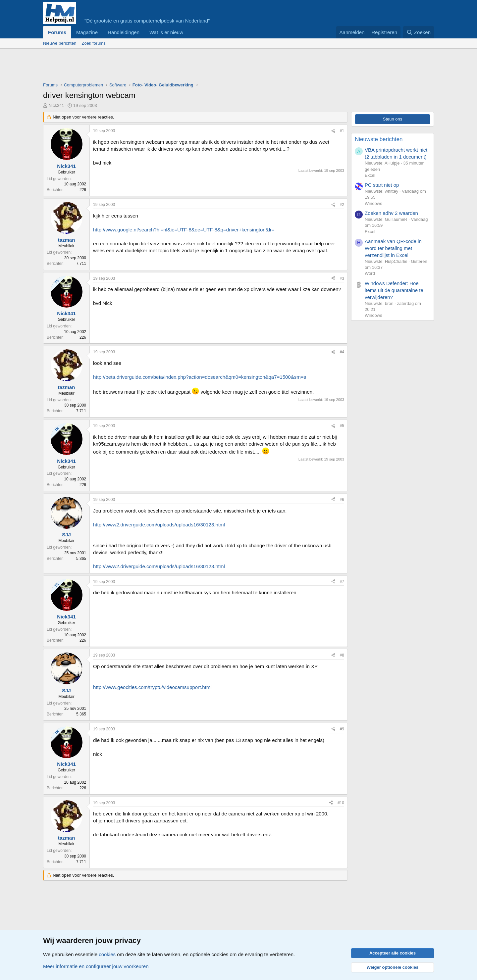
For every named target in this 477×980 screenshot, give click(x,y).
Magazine (87, 32)
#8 (342, 655)
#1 (342, 131)
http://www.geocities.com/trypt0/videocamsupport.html (152, 687)
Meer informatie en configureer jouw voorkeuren (96, 966)
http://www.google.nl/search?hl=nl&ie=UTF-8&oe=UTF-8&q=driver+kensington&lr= (184, 230)
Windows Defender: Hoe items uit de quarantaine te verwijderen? (394, 290)
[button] (188, 32)
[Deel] (333, 131)
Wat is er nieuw (166, 32)
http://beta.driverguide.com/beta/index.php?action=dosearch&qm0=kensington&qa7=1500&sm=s (200, 377)
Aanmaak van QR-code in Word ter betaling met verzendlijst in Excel (393, 248)
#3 (342, 278)
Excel (370, 175)
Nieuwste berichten (379, 139)
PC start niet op (382, 185)
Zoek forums (93, 43)
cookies (107, 954)
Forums (57, 32)
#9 (342, 729)
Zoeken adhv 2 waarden (391, 213)
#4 (342, 352)
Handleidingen (124, 32)
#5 (342, 426)
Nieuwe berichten (60, 43)
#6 (342, 500)
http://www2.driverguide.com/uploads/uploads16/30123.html (159, 525)
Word (370, 273)
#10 (341, 803)
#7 (342, 582)
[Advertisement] (164, 67)
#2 (342, 205)
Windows (373, 203)
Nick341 (56, 105)
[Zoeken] (419, 32)
